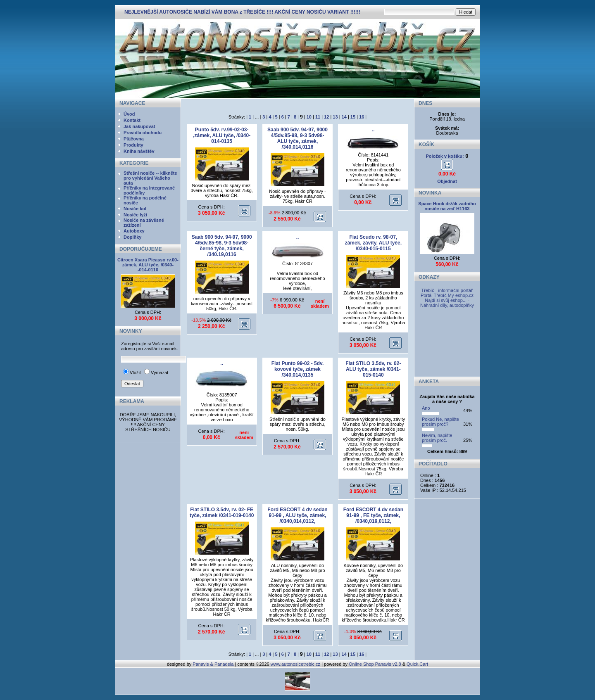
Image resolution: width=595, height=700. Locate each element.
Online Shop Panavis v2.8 (375, 664)
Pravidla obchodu (143, 133)
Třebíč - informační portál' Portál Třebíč (447, 293)
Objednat (447, 181)
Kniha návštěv (139, 151)
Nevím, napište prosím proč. (437, 438)
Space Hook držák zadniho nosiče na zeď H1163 (447, 206)
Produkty (133, 145)
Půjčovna (134, 139)
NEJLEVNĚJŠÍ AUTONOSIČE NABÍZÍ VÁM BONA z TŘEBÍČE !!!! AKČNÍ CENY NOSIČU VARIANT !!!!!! (242, 12)
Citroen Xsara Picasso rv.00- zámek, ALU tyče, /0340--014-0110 (148, 265)
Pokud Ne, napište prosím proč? (440, 422)
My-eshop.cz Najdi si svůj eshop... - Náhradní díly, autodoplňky (447, 300)
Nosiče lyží (135, 215)
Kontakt (132, 120)
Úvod (129, 114)
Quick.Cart (417, 664)
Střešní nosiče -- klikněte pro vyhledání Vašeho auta (150, 178)
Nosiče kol (135, 209)
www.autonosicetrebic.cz (295, 664)
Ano (426, 408)
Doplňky (132, 237)
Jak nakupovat (139, 126)
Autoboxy (134, 231)
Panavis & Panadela (214, 664)
